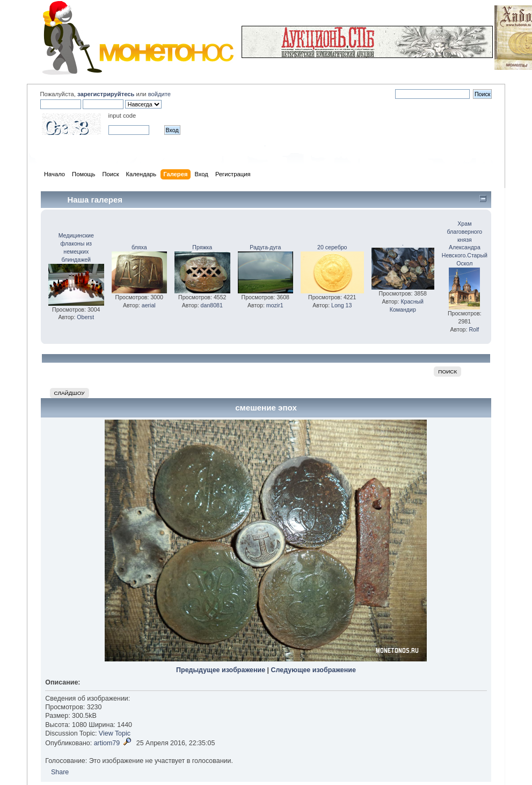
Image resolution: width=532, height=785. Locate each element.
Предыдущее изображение (221, 670)
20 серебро (332, 247)
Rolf (474, 329)
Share (60, 772)
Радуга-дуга (265, 247)
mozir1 (275, 305)
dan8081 (212, 305)
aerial (149, 305)
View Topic (115, 733)
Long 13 (341, 305)
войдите (159, 94)
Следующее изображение (314, 670)
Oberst (85, 317)
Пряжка (202, 247)
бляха (139, 247)
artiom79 (107, 743)
